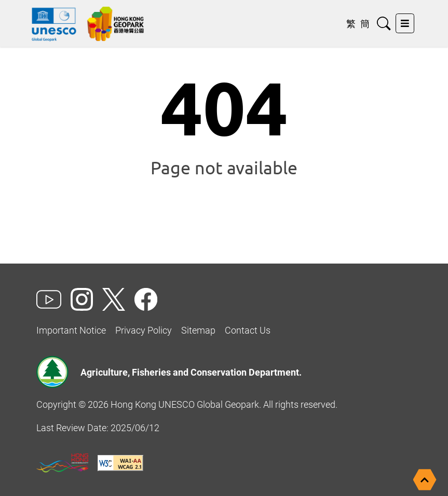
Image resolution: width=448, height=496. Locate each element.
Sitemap (198, 330)
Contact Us (248, 330)
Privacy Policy (144, 330)
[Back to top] (425, 480)
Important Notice (71, 330)
